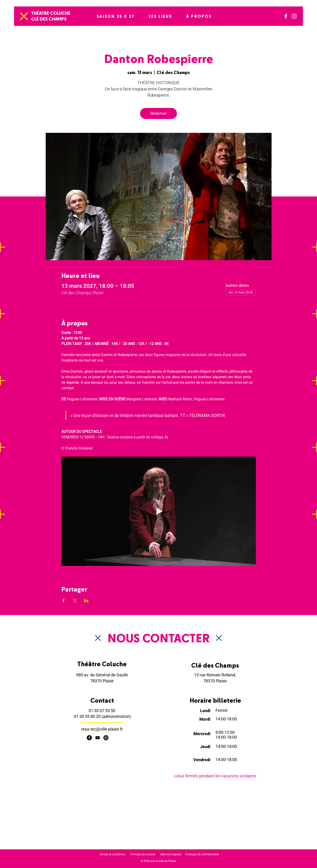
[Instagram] (294, 16)
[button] (116, 16)
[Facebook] (286, 16)
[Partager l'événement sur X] (75, 600)
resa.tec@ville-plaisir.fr (102, 729)
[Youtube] (98, 738)
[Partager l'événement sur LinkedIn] (86, 600)
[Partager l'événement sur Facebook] (64, 600)
